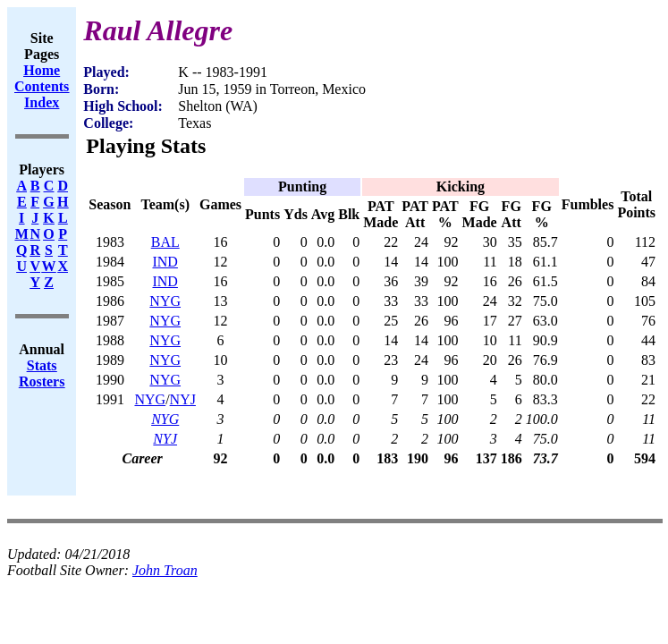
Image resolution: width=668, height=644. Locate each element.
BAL (165, 242)
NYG (165, 301)
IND (165, 262)
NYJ (183, 399)
